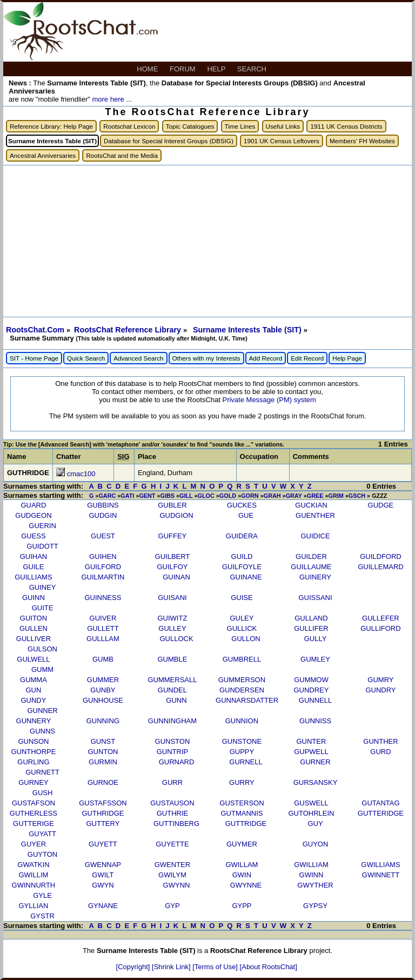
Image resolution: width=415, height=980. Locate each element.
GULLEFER (381, 618)
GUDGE (381, 505)
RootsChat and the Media (122, 155)
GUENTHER (315, 515)
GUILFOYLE (242, 567)
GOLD (228, 496)
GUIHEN (103, 556)
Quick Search (86, 358)
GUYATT (42, 834)
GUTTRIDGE (246, 824)
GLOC (206, 496)
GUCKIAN (311, 505)
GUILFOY (172, 567)
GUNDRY (380, 690)
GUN (33, 690)
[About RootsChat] (269, 967)
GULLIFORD (380, 628)
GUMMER (103, 680)
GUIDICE (315, 536)
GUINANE (246, 577)
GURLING (33, 762)
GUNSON (33, 741)
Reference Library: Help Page (51, 126)
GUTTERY (103, 824)
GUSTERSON (242, 803)
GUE (246, 515)
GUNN (176, 700)
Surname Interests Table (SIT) (248, 330)
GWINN (312, 875)
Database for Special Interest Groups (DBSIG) (169, 141)
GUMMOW (311, 680)
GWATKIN (33, 865)
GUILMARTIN (103, 577)
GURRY (242, 782)
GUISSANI (315, 598)
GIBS (168, 496)
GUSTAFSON (34, 803)
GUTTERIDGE (381, 813)
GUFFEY (173, 536)
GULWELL (33, 659)
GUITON (34, 618)
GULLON (246, 639)
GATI (127, 496)
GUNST (103, 741)
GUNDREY (311, 690)
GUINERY (315, 577)
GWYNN (177, 885)
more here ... (112, 99)
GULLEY (172, 628)
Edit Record (307, 358)
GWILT (103, 875)
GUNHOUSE (103, 700)
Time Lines (240, 126)
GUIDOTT (42, 546)
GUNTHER (380, 741)
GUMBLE (172, 659)
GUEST (103, 536)
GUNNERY (34, 721)
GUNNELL (315, 700)
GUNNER (42, 711)
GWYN (103, 885)
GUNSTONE (242, 741)
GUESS (34, 536)
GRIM (336, 496)
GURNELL (246, 762)
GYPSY (315, 906)
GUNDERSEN (242, 690)
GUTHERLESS (34, 813)
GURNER (315, 762)
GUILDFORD (381, 556)
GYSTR (42, 916)
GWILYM (172, 875)
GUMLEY (315, 659)
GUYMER (242, 844)
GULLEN (34, 628)
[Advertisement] (207, 241)
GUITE (43, 608)
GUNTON (103, 752)
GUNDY (33, 700)
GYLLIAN (33, 906)
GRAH (272, 496)
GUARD (33, 505)
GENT (147, 496)
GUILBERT (173, 556)
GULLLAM (103, 639)
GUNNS (42, 731)
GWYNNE (246, 885)
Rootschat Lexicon (129, 126)
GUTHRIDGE (103, 813)
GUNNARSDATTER (247, 700)
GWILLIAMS (380, 865)
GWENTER (172, 865)
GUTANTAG (380, 803)
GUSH (43, 793)
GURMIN (103, 762)
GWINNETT (381, 875)
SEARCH (253, 69)
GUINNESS (103, 598)
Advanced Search (138, 358)
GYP (172, 906)
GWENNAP (103, 865)
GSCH (357, 496)
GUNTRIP (173, 752)
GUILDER (311, 556)
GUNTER (311, 741)
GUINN (34, 598)
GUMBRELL (242, 659)
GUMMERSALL (172, 680)
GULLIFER (311, 628)
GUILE (33, 567)
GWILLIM (33, 875)
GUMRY (380, 680)
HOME (148, 69)
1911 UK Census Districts (346, 126)
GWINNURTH (34, 885)
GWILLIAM (311, 865)
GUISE (242, 598)
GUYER (34, 844)
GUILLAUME (311, 567)
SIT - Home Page (34, 358)
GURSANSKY (316, 782)
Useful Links (283, 126)
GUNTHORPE (33, 752)
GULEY (242, 618)
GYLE (42, 895)
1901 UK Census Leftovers (282, 141)
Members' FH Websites (362, 141)
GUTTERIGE (34, 824)
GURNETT (42, 772)
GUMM (42, 669)
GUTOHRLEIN (311, 813)
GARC (107, 496)
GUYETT (103, 844)
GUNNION (242, 721)
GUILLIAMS (33, 577)
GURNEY (34, 782)
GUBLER (172, 505)
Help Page (347, 358)
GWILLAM (242, 865)
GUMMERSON (242, 680)
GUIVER (103, 618)
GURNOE (103, 782)
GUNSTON (173, 741)
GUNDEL (172, 690)
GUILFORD (103, 567)
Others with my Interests (206, 358)
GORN (250, 496)
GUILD (242, 556)
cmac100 (81, 474)
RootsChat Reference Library (129, 330)
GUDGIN (103, 515)
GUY (315, 824)
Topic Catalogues (190, 126)
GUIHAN (34, 556)
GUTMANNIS (242, 813)
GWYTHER (315, 885)
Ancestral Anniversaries (43, 155)
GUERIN (42, 526)
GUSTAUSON (172, 803)
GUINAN (176, 577)
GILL (186, 496)
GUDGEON (33, 515)
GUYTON (42, 854)
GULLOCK (176, 639)
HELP (217, 69)
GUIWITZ (172, 618)
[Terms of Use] (216, 967)
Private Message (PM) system (269, 400)
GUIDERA (242, 536)
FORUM (183, 69)
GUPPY (242, 752)
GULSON (42, 649)
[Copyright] (134, 967)
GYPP (242, 906)
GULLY (316, 639)
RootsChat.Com (35, 330)
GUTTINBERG (176, 824)
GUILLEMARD (381, 567)
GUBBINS (103, 505)
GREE (315, 496)
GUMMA (34, 680)
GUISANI (172, 598)
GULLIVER (34, 639)
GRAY (294, 496)
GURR (172, 782)
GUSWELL (311, 803)
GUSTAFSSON (103, 803)
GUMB (103, 659)
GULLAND (311, 618)
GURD (380, 752)
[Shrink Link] (172, 967)
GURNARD (177, 762)
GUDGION (176, 515)
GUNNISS (315, 721)
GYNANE (103, 906)
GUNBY (103, 690)
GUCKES (242, 505)
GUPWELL (311, 752)
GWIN (242, 875)
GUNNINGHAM (172, 721)
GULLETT (103, 628)
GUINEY (43, 587)
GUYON (316, 844)
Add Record (266, 358)
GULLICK (242, 628)
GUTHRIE (173, 813)
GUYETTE (172, 844)
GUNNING (103, 721)
